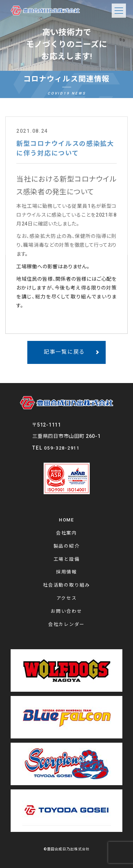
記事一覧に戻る (64, 352)
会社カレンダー (66, 624)
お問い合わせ (66, 611)
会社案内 (66, 533)
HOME (66, 520)
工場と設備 (67, 559)
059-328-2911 (62, 448)
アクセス (67, 598)
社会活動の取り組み (66, 585)
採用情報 (66, 572)
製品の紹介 (67, 546)
